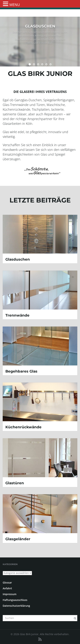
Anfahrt (7, 588)
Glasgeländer (18, 539)
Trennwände (17, 315)
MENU (15, 5)
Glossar (7, 583)
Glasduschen (18, 259)
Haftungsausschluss (15, 600)
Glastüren (15, 483)
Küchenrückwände (23, 427)
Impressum (10, 594)
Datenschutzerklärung (16, 606)
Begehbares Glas (21, 371)
